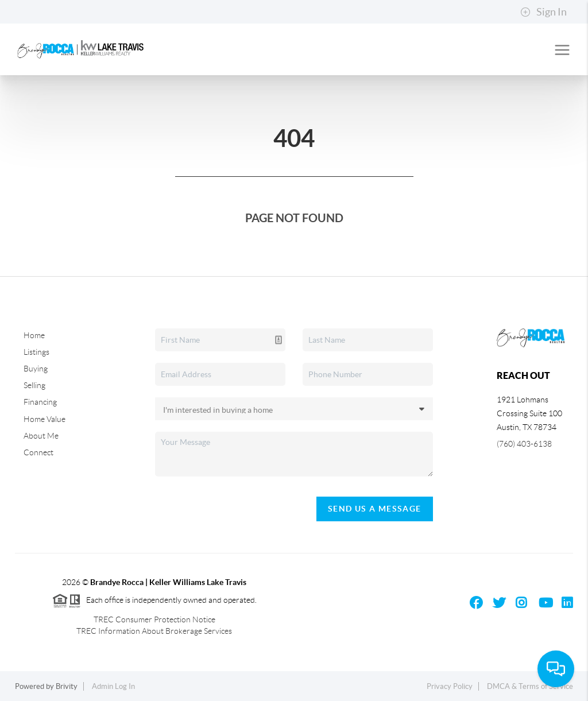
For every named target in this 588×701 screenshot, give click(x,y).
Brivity (67, 686)
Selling (34, 385)
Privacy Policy (450, 686)
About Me (41, 436)
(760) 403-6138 (524, 444)
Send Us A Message (375, 509)
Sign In (543, 12)
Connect (38, 452)
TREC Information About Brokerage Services (154, 631)
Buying (36, 369)
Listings (36, 352)
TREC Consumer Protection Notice (154, 619)
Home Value (45, 419)
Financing (40, 402)
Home (34, 335)
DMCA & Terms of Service (530, 686)
